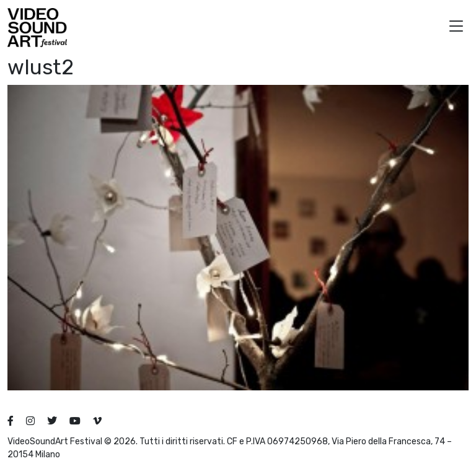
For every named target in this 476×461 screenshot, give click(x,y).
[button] (456, 28)
